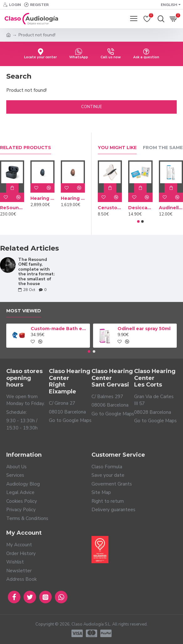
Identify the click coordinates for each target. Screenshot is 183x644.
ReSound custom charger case (12, 208)
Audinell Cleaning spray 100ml (171, 208)
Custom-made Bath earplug (59, 329)
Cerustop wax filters (110, 208)
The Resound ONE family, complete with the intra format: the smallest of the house (37, 272)
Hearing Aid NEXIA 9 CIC (42, 198)
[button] (139, 221)
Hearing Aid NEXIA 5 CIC (73, 198)
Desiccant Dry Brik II (140, 208)
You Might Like (117, 148)
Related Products (26, 148)
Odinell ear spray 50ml (144, 329)
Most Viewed (24, 311)
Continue (91, 107)
